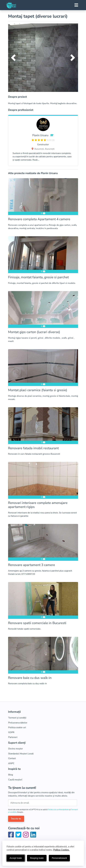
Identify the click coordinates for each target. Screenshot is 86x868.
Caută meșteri (15, 780)
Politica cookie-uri (17, 727)
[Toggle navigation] (76, 5)
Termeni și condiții (17, 718)
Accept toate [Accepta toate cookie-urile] (16, 858)
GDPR (11, 732)
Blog (11, 775)
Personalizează (59, 858)
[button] (13, 58)
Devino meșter (16, 749)
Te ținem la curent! (22, 788)
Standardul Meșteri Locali (21, 754)
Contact (12, 758)
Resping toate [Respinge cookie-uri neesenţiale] (37, 858)
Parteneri (13, 737)
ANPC (11, 763)
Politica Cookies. (61, 850)
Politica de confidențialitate (59, 810)
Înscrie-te (16, 819)
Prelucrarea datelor (18, 723)
